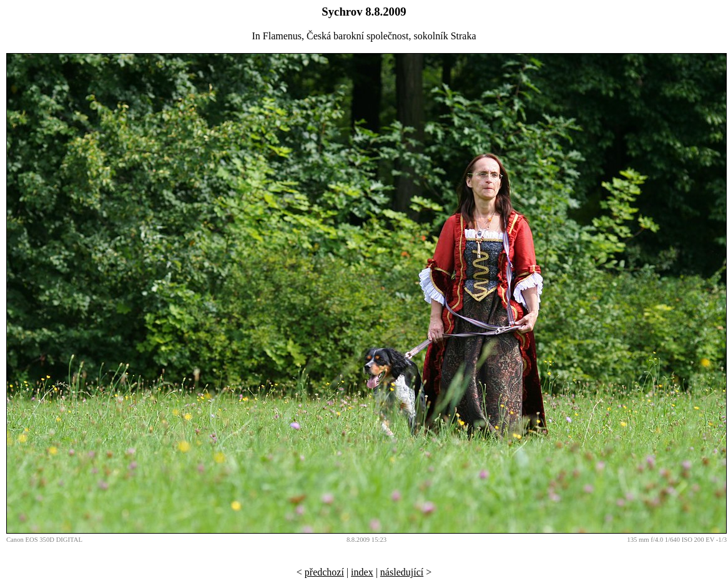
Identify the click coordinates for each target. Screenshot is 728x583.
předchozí (324, 572)
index (362, 572)
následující (402, 572)
